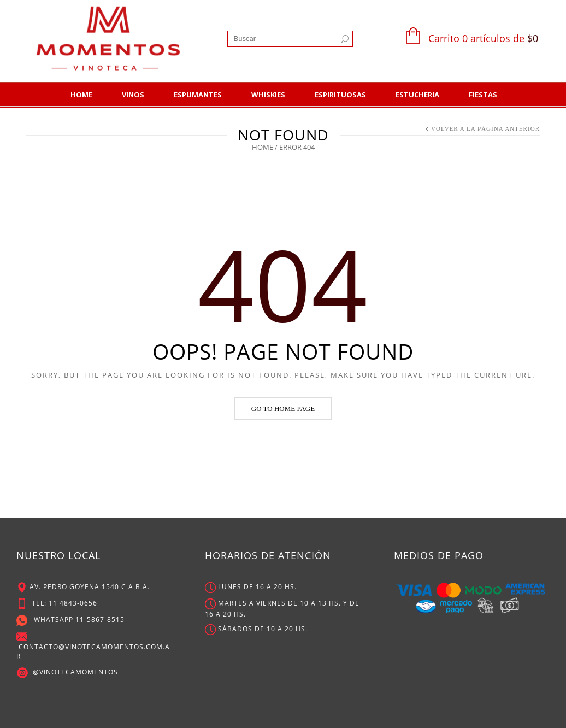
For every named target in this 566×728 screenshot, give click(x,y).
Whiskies (268, 95)
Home (81, 95)
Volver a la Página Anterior (485, 128)
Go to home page (283, 409)
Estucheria (417, 95)
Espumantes (198, 95)
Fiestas (483, 95)
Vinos (133, 95)
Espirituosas (340, 95)
